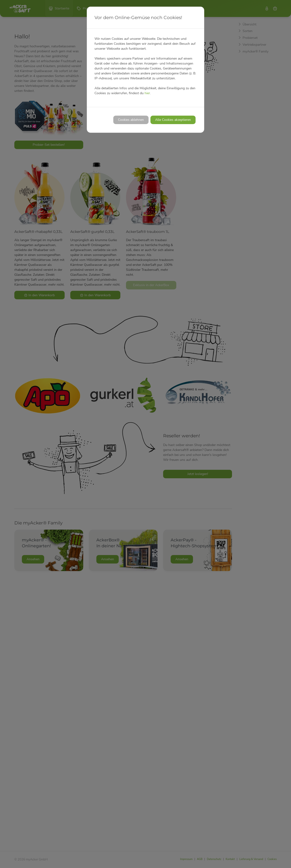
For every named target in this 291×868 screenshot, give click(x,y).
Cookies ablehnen (131, 120)
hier (147, 93)
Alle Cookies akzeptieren (173, 120)
